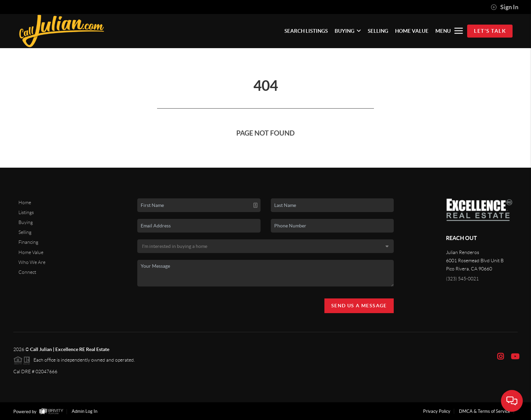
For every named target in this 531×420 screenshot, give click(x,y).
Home (25, 202)
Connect (27, 272)
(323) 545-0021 (462, 279)
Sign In (505, 7)
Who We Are (32, 262)
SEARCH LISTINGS (306, 31)
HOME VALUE (412, 31)
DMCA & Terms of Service (485, 411)
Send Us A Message (359, 306)
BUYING (348, 31)
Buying (26, 222)
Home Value (31, 252)
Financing (28, 242)
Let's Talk (490, 31)
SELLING (378, 31)
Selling (25, 232)
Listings (26, 212)
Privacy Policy (437, 411)
